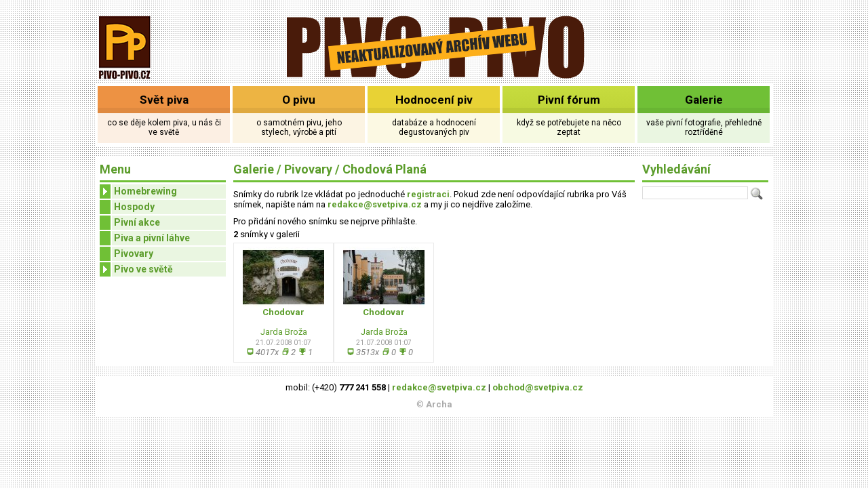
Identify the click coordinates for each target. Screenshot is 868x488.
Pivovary (134, 253)
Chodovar (283, 312)
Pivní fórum (569, 100)
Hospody (134, 207)
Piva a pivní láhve (152, 238)
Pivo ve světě (136, 269)
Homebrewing (138, 191)
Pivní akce (137, 222)
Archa (439, 404)
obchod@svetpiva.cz (538, 387)
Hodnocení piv (434, 100)
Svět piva (164, 100)
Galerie (704, 100)
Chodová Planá (384, 169)
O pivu (299, 100)
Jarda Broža (284, 332)
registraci (428, 194)
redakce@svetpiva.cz (375, 204)
